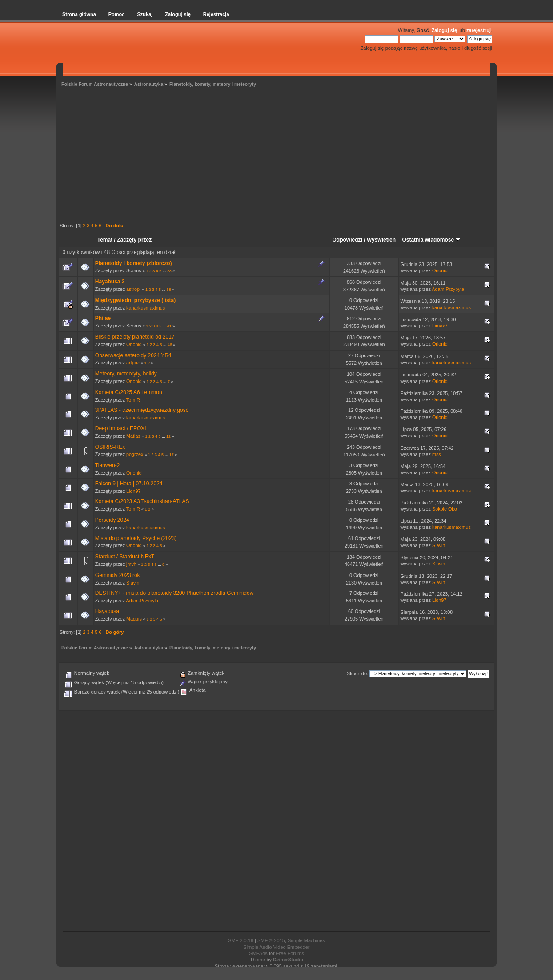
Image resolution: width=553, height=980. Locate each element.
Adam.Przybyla (448, 289)
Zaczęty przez (134, 240)
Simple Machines (306, 940)
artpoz (133, 363)
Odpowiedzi (347, 240)
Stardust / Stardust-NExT (125, 557)
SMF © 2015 (271, 940)
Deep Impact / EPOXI (121, 428)
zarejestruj (479, 30)
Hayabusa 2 (110, 282)
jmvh (131, 564)
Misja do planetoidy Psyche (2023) (136, 538)
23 (169, 271)
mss (437, 454)
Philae (103, 318)
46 (170, 345)
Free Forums (290, 953)
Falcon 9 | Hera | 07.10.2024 (129, 484)
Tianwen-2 (108, 465)
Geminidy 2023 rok (118, 575)
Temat (105, 240)
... (165, 271)
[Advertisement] (276, 156)
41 (169, 326)
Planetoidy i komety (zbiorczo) (134, 263)
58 (169, 290)
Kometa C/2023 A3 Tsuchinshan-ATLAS (142, 501)
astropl (133, 289)
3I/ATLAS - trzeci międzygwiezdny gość (142, 410)
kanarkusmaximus (146, 308)
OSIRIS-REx (110, 447)
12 (168, 436)
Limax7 (440, 326)
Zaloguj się (444, 30)
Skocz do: (357, 673)
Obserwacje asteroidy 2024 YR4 (133, 355)
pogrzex (135, 454)
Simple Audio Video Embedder (276, 947)
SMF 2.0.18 (241, 940)
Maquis (134, 619)
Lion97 (133, 491)
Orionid (440, 270)
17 (172, 455)
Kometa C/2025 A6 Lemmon (129, 392)
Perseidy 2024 (112, 520)
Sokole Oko (445, 509)
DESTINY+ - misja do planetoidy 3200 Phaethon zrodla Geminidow (174, 593)
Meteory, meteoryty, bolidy (126, 374)
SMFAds (258, 953)
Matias (133, 436)
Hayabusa (107, 611)
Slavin (439, 545)
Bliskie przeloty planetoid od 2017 (135, 337)
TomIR (133, 400)
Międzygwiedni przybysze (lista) (135, 300)
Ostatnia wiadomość (431, 240)
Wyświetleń (381, 240)
